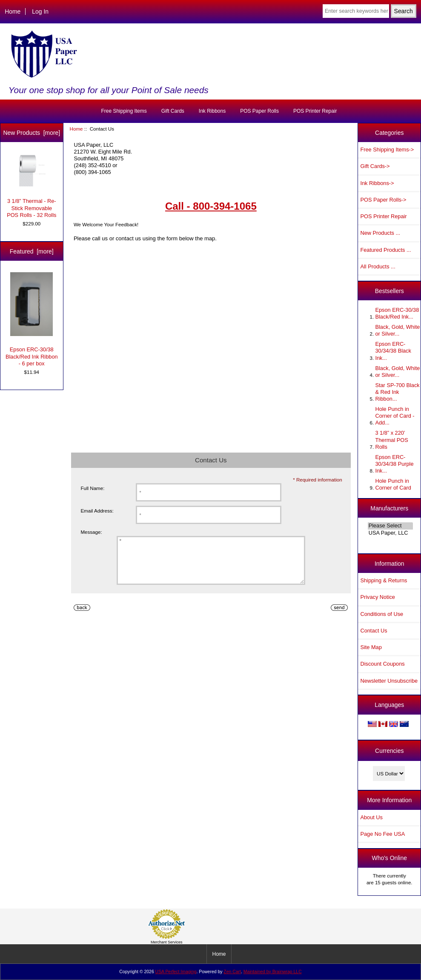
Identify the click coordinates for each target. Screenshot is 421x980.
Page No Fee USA (382, 834)
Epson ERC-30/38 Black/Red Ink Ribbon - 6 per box (32, 319)
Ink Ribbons (212, 111)
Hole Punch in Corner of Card (393, 484)
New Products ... (380, 233)
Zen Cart (232, 972)
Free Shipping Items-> (387, 150)
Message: (91, 532)
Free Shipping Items (124, 111)
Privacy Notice (377, 597)
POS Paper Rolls (259, 111)
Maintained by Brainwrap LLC (273, 972)
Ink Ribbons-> (377, 183)
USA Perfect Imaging (176, 972)
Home (13, 11)
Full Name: (92, 488)
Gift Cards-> (375, 166)
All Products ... (378, 266)
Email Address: (97, 511)
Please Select (390, 526)
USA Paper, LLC (390, 533)
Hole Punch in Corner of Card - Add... (395, 416)
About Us (371, 817)
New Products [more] (32, 133)
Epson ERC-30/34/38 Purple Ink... (394, 464)
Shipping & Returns (384, 580)
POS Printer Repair (315, 111)
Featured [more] (32, 251)
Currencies (389, 750)
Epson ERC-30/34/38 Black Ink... (393, 351)
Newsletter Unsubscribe (389, 681)
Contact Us (374, 631)
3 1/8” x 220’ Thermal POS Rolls (391, 440)
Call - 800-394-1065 (211, 206)
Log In (40, 11)
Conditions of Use (382, 614)
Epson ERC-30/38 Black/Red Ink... (397, 313)
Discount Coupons (382, 664)
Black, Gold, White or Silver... (397, 330)
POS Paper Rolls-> (383, 200)
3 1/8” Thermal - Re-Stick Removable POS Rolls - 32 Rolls (32, 186)
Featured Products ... (385, 250)
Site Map (371, 647)
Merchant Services (167, 942)
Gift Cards (173, 111)
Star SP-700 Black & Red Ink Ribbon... (397, 392)
